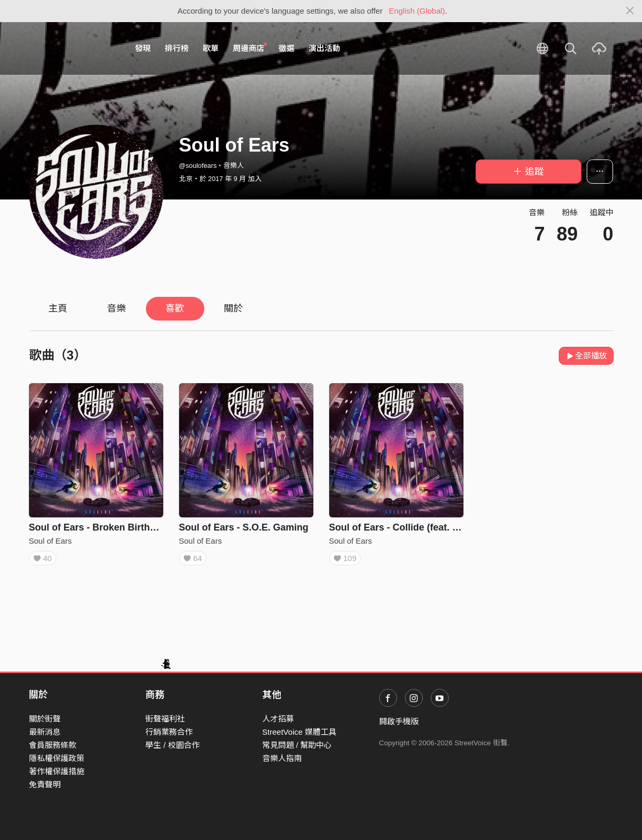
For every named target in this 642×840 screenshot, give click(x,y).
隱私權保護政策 (57, 758)
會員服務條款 (53, 745)
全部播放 (586, 356)
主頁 (58, 308)
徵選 (287, 48)
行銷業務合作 (169, 732)
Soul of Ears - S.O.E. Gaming (244, 527)
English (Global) (417, 11)
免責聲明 (45, 784)
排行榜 (177, 48)
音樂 (116, 308)
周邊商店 (250, 48)
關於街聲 (45, 719)
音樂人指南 (282, 758)
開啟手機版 (399, 721)
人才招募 (278, 719)
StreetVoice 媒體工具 (299, 732)
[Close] (630, 11)
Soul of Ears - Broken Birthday (98, 527)
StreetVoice (72, 48)
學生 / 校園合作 (172, 745)
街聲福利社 (165, 719)
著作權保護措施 (57, 771)
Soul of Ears (51, 541)
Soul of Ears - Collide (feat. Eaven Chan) (419, 527)
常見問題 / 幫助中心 (297, 745)
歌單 (211, 48)
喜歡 (175, 308)
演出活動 (324, 48)
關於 (233, 308)
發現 (143, 48)
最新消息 (45, 732)
